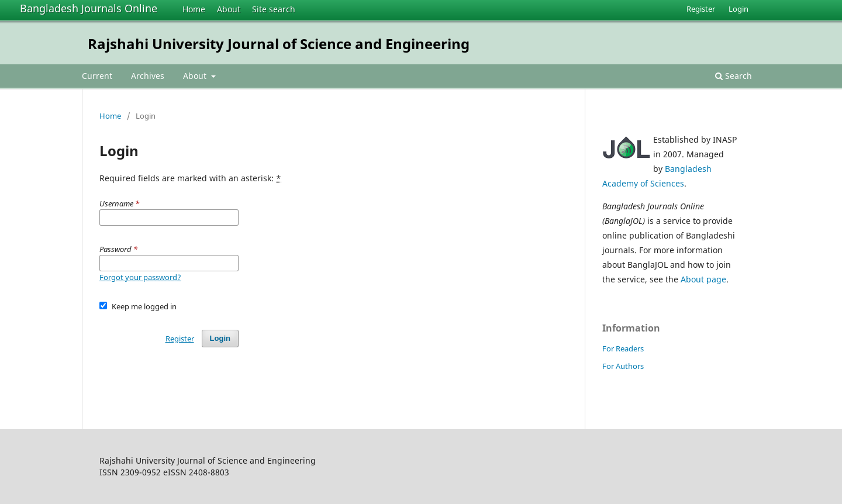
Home (194, 9)
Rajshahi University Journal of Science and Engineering (279, 44)
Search (734, 76)
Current (97, 76)
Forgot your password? (140, 277)
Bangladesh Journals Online (89, 8)
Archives (148, 76)
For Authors (623, 366)
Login (739, 9)
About (229, 9)
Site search (274, 9)
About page (703, 279)
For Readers (623, 348)
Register (701, 9)
